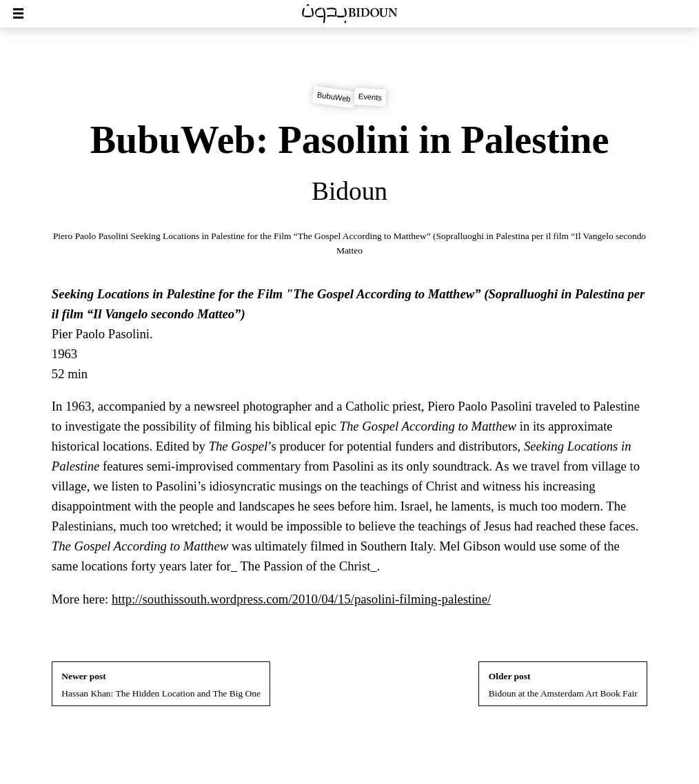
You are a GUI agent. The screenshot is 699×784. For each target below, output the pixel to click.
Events (371, 97)
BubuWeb (334, 97)
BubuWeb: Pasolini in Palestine (350, 140)
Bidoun (349, 191)
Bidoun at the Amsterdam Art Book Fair (563, 685)
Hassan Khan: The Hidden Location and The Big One (161, 685)
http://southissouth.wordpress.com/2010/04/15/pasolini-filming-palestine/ (301, 599)
